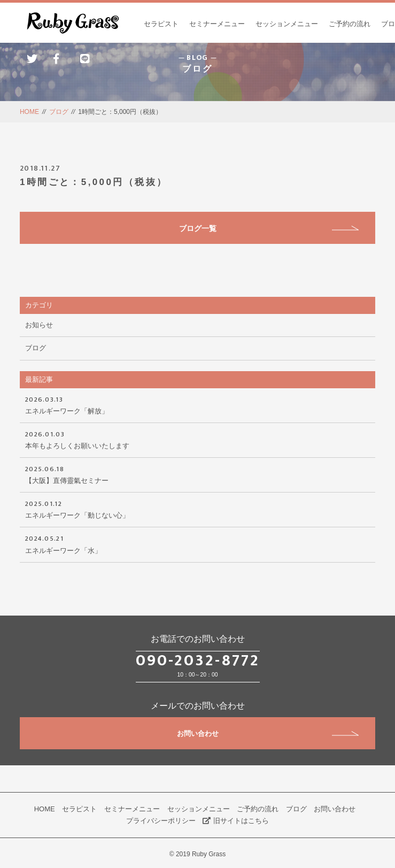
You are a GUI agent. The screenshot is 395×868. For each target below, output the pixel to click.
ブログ (59, 112)
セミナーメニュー (217, 24)
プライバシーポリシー (161, 821)
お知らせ (39, 325)
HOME (29, 112)
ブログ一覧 (269, 228)
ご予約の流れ (350, 24)
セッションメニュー (287, 24)
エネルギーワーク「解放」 (197, 404)
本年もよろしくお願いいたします (197, 439)
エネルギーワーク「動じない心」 (197, 509)
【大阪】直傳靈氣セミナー (197, 474)
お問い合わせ (268, 733)
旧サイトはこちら (236, 821)
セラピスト (161, 24)
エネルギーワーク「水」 (197, 543)
